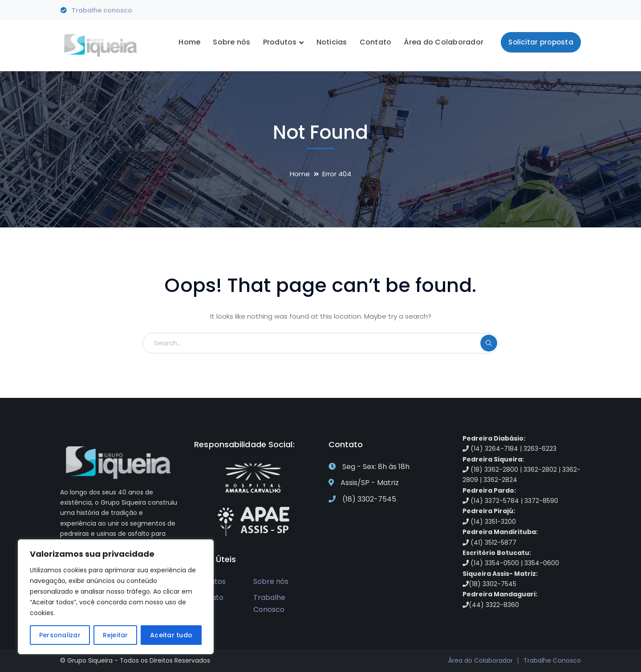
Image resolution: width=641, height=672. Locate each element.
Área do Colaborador (481, 660)
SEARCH (489, 343)
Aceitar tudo (171, 635)
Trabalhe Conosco (269, 603)
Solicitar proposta (541, 42)
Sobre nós (271, 581)
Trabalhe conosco (102, 10)
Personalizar (60, 635)
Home (300, 174)
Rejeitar (116, 635)
